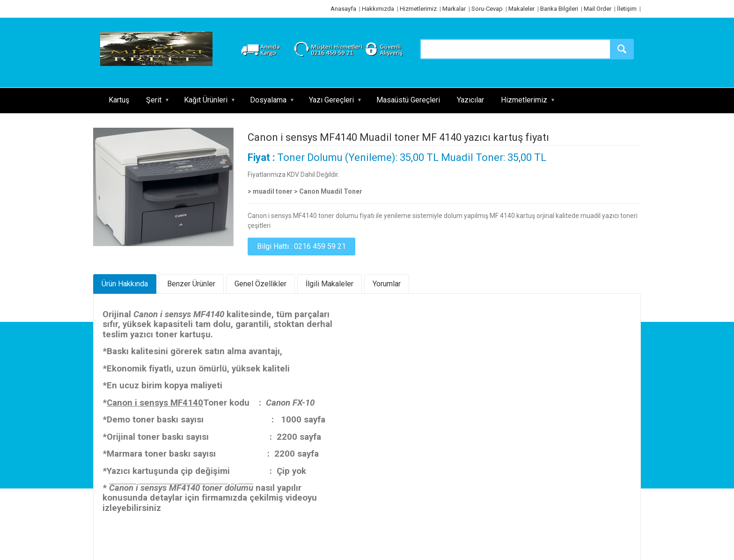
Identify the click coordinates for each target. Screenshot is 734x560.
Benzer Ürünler (191, 284)
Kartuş (119, 100)
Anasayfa (343, 9)
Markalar (454, 9)
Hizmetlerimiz (418, 9)
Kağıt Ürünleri (206, 100)
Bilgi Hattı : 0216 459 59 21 (301, 246)
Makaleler (521, 9)
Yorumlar (387, 284)
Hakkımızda (378, 9)
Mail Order (598, 9)
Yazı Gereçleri (331, 100)
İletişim (627, 9)
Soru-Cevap (487, 9)
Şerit (154, 100)
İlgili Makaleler (330, 284)
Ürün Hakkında (125, 284)
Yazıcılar (470, 100)
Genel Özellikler (261, 284)
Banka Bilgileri (559, 9)
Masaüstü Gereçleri (408, 100)
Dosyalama (268, 100)
